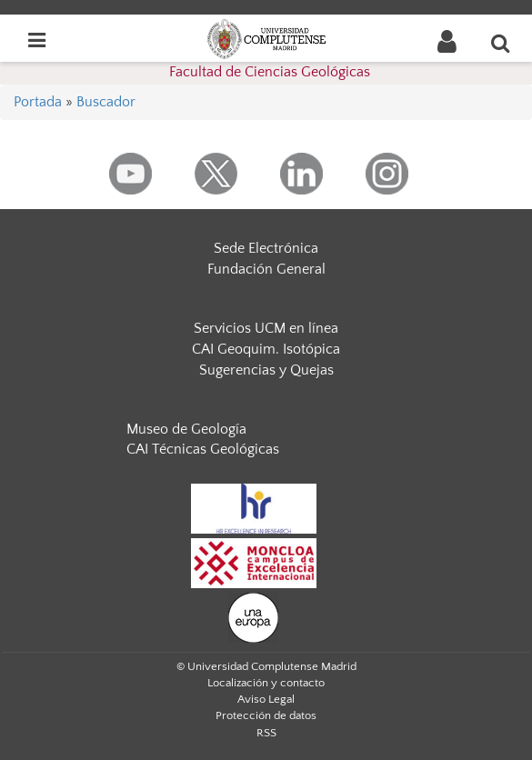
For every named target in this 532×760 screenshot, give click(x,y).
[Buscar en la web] (501, 43)
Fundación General (266, 269)
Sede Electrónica (266, 248)
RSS (266, 733)
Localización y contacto (266, 683)
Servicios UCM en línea (266, 328)
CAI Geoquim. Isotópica (266, 349)
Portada (38, 102)
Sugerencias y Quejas (266, 370)
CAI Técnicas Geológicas (203, 449)
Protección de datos (266, 715)
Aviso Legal (266, 699)
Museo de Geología (186, 429)
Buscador (106, 102)
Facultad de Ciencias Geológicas (270, 72)
